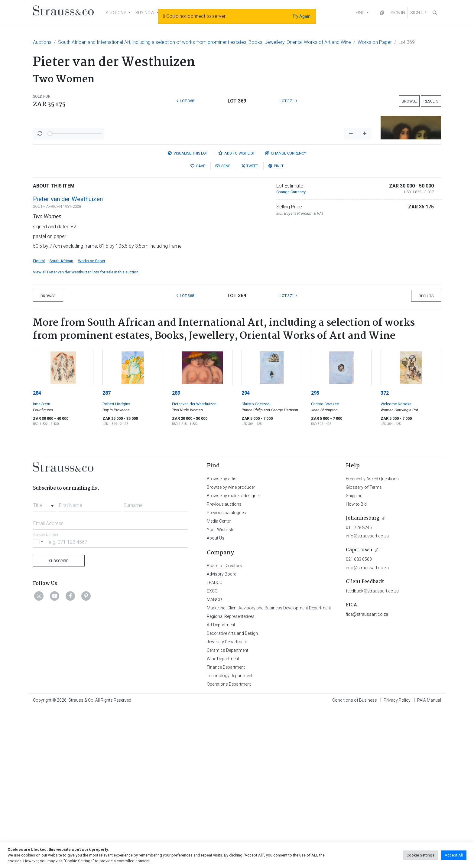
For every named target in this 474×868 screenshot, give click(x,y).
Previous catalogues (226, 671)
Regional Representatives (231, 775)
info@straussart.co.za (367, 694)
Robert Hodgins (116, 562)
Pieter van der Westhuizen (68, 357)
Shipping (354, 654)
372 (385, 551)
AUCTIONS (116, 13)
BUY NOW (145, 13)
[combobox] (45, 662)
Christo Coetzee (255, 562)
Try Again (301, 16)
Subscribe (59, 719)
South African (61, 419)
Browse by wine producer (231, 646)
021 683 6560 (359, 718)
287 (107, 551)
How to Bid (356, 663)
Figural (39, 419)
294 (246, 551)
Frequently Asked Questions (372, 637)
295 (315, 551)
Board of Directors (224, 724)
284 (37, 551)
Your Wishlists (221, 688)
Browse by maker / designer (233, 654)
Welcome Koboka (396, 562)
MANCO (214, 758)
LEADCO (215, 741)
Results (431, 101)
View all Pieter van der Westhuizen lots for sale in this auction (86, 431)
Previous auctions (224, 663)
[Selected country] (39, 700)
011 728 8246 (359, 686)
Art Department (221, 783)
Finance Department (226, 826)
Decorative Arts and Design (232, 792)
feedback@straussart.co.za (372, 749)
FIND (360, 13)
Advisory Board (222, 733)
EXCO (212, 749)
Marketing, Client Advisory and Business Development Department (269, 766)
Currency (286, 312)
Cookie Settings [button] (420, 855)
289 (176, 551)
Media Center (219, 680)
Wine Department (223, 817)
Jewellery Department (227, 800)
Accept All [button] (454, 855)
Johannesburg (363, 677)
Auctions (42, 42)
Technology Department (230, 834)
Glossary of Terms (364, 646)
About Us (216, 697)
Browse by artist (222, 637)
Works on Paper (375, 42)
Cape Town (359, 708)
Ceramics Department (227, 809)
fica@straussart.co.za (367, 773)
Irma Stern (42, 562)
